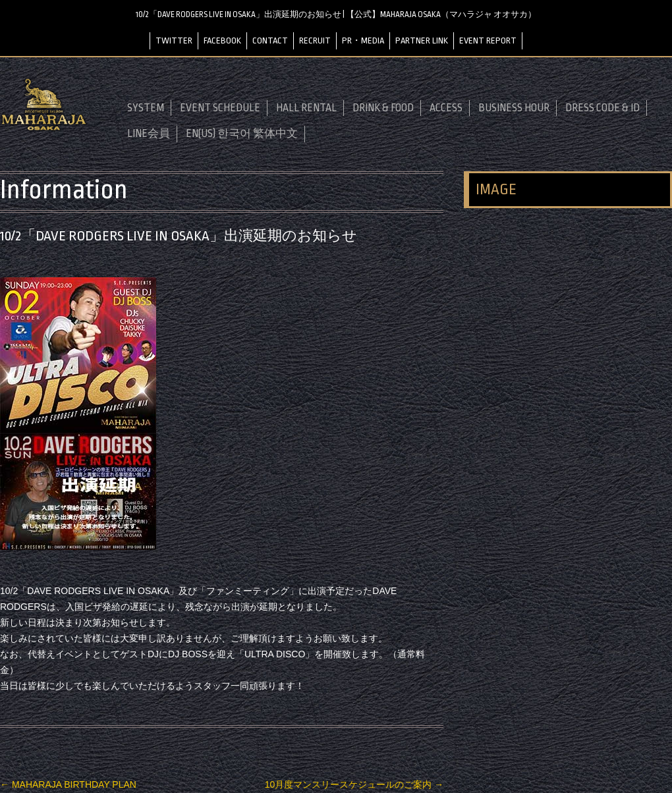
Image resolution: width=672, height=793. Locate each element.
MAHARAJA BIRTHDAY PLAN (68, 784)
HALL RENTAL (306, 108)
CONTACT (270, 41)
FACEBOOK (222, 41)
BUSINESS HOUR (514, 108)
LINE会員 (149, 134)
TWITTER (174, 41)
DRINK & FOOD (383, 108)
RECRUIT (315, 41)
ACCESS (446, 108)
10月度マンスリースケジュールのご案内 (354, 784)
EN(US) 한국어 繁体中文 (242, 134)
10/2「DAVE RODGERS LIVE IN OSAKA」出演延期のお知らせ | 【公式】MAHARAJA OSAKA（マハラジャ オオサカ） (336, 14)
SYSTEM (146, 108)
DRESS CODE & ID (602, 108)
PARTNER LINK (422, 41)
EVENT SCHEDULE (220, 108)
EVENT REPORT (488, 41)
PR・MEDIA (363, 41)
